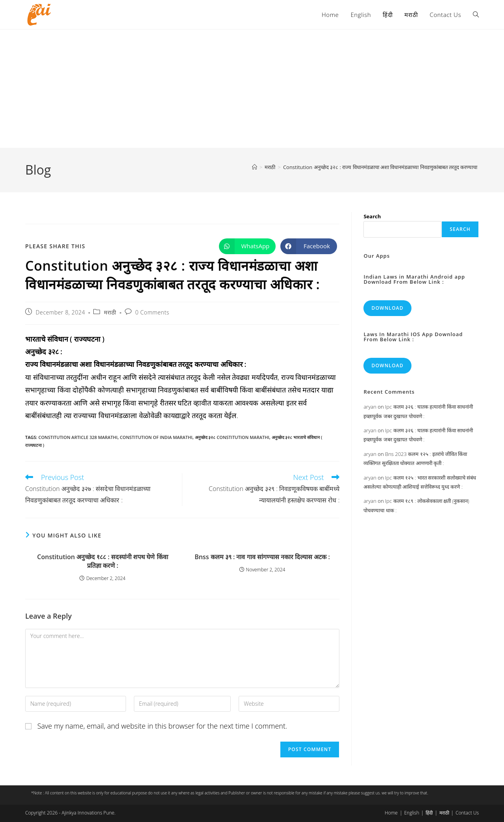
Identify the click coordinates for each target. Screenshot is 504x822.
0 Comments (152, 312)
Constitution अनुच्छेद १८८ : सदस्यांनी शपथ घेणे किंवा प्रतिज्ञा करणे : (102, 561)
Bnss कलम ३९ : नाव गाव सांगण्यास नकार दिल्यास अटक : (262, 557)
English (411, 813)
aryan (370, 407)
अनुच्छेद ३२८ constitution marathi (232, 437)
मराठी (110, 312)
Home (391, 813)
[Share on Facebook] (309, 246)
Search (372, 216)
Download (387, 308)
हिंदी (429, 813)
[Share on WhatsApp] (247, 246)
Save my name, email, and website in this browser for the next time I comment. (162, 726)
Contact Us (467, 813)
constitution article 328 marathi (78, 437)
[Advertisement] (252, 89)
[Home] (255, 167)
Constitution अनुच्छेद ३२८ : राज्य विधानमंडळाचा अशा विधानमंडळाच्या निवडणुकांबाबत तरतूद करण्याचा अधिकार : (390, 167)
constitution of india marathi (156, 437)
